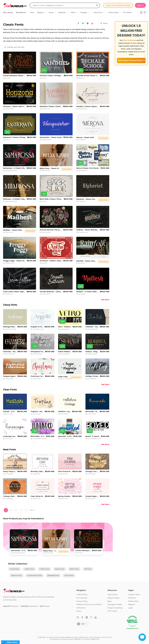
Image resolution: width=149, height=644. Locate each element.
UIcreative (9, 294)
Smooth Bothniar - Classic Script (51, 292)
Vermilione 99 (92, 329)
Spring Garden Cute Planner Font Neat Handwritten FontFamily (65, 496)
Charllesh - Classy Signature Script (92, 327)
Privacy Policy (82, 601)
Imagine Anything (115, 608)
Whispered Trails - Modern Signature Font (37, 351)
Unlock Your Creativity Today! (118, 5)
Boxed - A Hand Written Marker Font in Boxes (93, 436)
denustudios (83, 109)
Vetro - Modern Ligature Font (65, 327)
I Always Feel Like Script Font (10, 496)
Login (131, 608)
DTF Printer (112, 611)
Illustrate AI (21, 12)
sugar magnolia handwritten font (64, 376)
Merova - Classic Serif (85, 137)
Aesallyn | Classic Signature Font (88, 106)
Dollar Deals (114, 12)
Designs (84, 12)
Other (73, 12)
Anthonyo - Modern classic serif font (51, 261)
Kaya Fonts (37, 474)
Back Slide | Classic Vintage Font (51, 199)
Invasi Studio (46, 140)
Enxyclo (8, 78)
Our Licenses (82, 598)
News (79, 611)
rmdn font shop (11, 329)
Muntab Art (46, 109)
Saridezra (82, 140)
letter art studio (66, 379)
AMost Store (83, 171)
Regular (41, 12)
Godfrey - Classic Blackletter (88, 230)
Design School (113, 598)
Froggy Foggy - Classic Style (14, 261)
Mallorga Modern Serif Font (10, 327)
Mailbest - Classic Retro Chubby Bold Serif (13, 230)
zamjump (82, 294)
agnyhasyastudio (11, 171)
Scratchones (37, 379)
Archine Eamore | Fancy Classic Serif (51, 230)
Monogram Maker (115, 604)
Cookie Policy (82, 594)
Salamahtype (37, 354)
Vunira (44, 78)
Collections (81, 608)
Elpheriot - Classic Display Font (87, 199)
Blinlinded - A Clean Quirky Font (38, 436)
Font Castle (9, 414)
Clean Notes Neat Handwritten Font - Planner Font (37, 496)
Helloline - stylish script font (65, 411)
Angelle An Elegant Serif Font (37, 327)
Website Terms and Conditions (89, 604)
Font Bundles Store (39, 439)
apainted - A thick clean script (65, 436)
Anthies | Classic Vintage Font (51, 75)
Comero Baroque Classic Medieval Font (14, 75)
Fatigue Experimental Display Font (10, 376)
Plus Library (8, 12)
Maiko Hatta (10, 109)
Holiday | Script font (92, 376)
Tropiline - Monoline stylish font (37, 411)
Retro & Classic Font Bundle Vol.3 (88, 168)
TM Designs (9, 474)
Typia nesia (46, 170)
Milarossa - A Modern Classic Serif (14, 199)
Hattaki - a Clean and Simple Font (10, 411)
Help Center (112, 594)
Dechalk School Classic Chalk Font (88, 75)
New (32, 12)
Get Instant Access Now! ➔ (131, 60)
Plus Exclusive (81, 201)
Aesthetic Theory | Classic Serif (51, 106)
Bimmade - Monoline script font (92, 411)
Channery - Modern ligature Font (10, 351)
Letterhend (9, 379)
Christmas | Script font (37, 376)
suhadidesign (65, 329)
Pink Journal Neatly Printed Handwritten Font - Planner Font (65, 471)
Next (32, 510)
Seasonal (62, 12)
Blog (109, 601)
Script (51, 12)
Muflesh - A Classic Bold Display (88, 292)
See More (105, 300)
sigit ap (45, 263)
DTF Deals (127, 12)
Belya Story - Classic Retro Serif (50, 168)
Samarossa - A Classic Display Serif (14, 168)
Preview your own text (14, 47)
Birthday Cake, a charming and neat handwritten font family (37, 471)
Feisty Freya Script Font (10, 471)
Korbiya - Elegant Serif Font (92, 351)
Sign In (140, 5)
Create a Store (134, 594)
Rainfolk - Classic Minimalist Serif (87, 261)
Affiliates (132, 598)
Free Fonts (98, 12)
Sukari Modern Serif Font (65, 351)
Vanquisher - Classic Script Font (51, 137)
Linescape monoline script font (10, 436)
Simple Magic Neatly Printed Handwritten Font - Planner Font (92, 496)
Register (132, 604)
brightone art (83, 232)
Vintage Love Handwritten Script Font (92, 471)
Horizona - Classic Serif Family (14, 106)
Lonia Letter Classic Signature (14, 292)
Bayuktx (81, 78)
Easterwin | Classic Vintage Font (15, 137)
